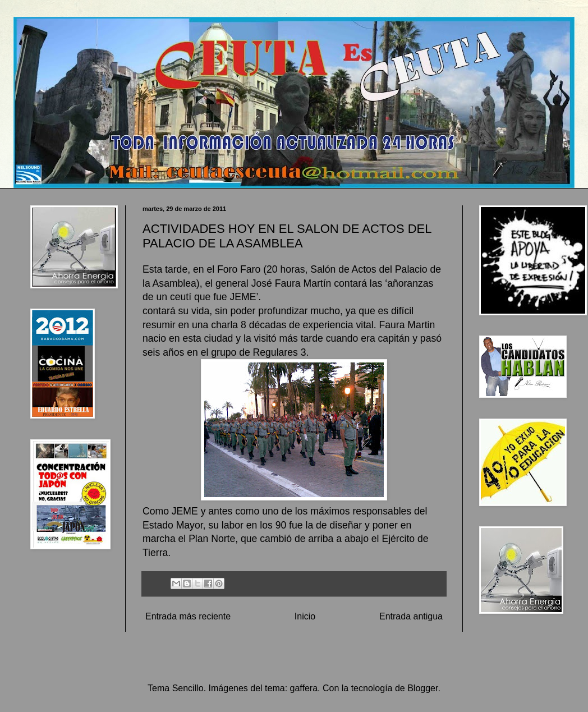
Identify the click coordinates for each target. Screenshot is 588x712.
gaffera (304, 688)
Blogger (422, 688)
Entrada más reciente (188, 616)
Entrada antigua (411, 616)
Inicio (305, 616)
